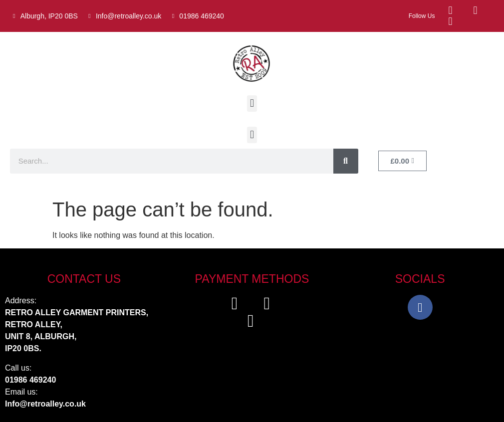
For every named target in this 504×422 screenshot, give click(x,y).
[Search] (346, 161)
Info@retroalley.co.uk (45, 404)
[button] (252, 104)
